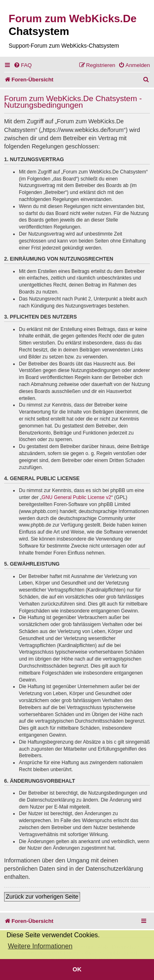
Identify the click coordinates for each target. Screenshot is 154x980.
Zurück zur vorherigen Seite (42, 897)
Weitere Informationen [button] (40, 946)
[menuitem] (23, 65)
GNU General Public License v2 (76, 497)
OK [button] (77, 969)
